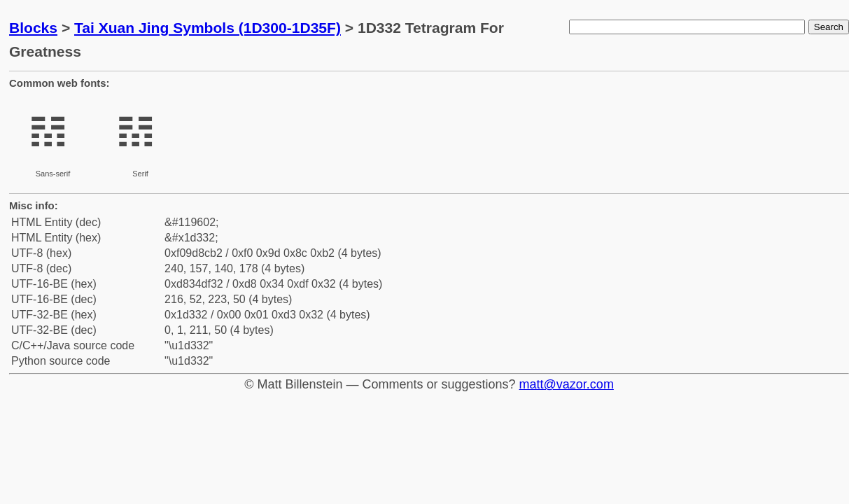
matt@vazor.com (567, 384)
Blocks (33, 28)
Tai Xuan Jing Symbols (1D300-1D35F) (208, 28)
